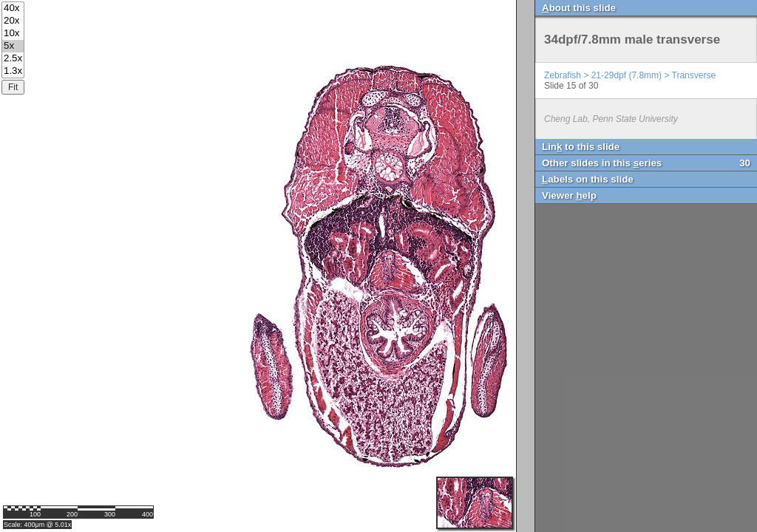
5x (13, 46)
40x (13, 8)
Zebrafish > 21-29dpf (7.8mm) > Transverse (630, 75)
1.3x (13, 71)
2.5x (13, 59)
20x (13, 21)
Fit (13, 87)
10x (13, 34)
